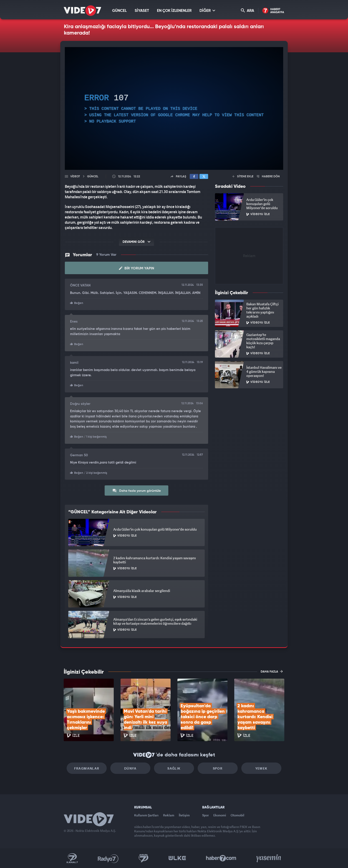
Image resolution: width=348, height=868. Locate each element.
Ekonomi (220, 815)
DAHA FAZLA (272, 671)
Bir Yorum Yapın (137, 268)
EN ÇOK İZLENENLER (174, 11)
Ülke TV (177, 858)
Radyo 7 (108, 858)
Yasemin (269, 858)
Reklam (169, 815)
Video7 (75, 177)
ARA (247, 11)
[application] (174, 108)
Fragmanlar (87, 768)
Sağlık (174, 768)
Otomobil (237, 815)
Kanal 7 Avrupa (144, 858)
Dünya (130, 768)
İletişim (184, 815)
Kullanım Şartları (146, 815)
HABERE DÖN (268, 177)
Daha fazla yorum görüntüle (137, 491)
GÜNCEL (119, 11)
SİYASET (142, 11)
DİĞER (207, 11)
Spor (218, 768)
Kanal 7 (72, 858)
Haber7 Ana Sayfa (273, 11)
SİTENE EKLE (243, 177)
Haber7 (221, 858)
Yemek (261, 768)
